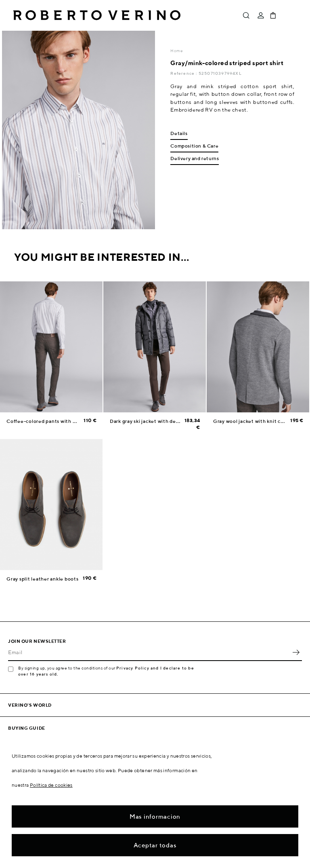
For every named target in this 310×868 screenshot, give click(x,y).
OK (296, 652)
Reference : (184, 73)
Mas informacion (155, 816)
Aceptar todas (155, 845)
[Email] (149, 652)
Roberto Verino (97, 15)
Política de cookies (51, 785)
